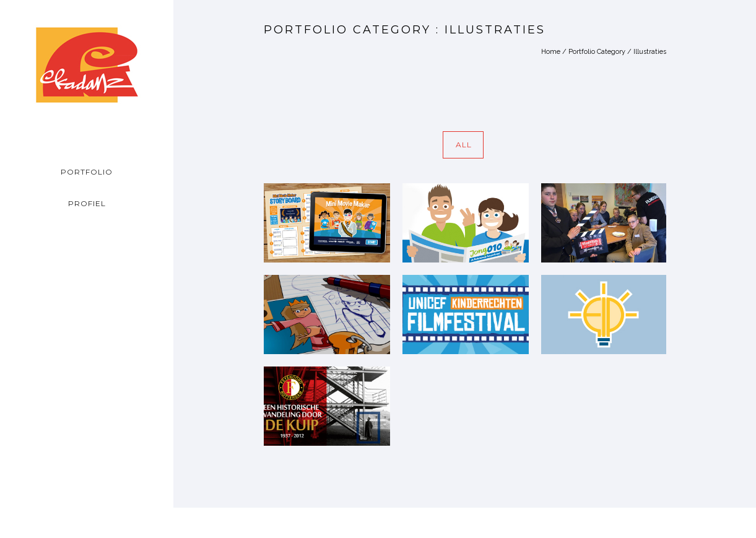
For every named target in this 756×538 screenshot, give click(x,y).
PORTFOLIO (87, 172)
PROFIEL (87, 203)
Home (551, 52)
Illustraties (650, 52)
